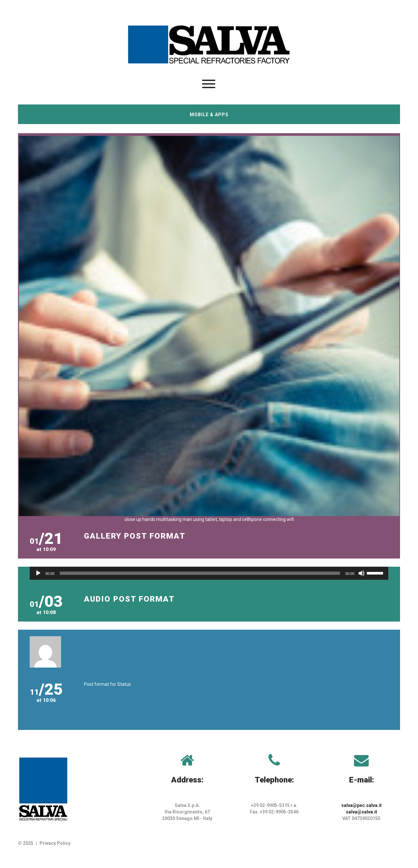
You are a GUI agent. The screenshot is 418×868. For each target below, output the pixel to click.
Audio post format (129, 599)
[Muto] (362, 573)
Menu (209, 84)
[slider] (200, 573)
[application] (209, 573)
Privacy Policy (55, 843)
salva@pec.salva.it (362, 805)
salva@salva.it (362, 812)
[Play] (38, 573)
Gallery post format (135, 536)
